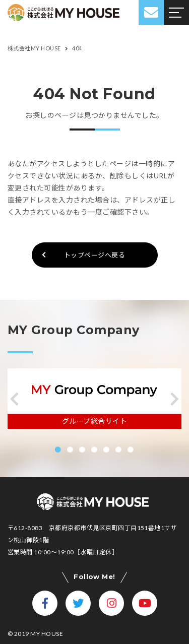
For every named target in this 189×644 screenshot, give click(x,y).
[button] (14, 399)
